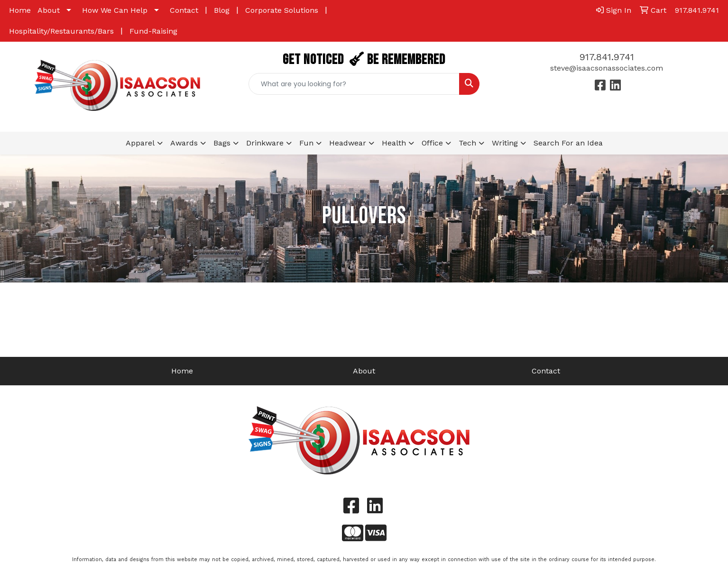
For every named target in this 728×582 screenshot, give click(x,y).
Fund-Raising (153, 31)
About (49, 10)
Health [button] (394, 143)
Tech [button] (467, 143)
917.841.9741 (607, 57)
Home (20, 10)
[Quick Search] (354, 84)
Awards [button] (184, 143)
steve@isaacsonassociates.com (607, 68)
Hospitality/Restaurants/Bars (61, 31)
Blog (222, 10)
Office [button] (432, 143)
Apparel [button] (140, 143)
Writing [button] (505, 143)
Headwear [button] (348, 143)
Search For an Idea (568, 143)
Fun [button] (306, 143)
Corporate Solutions (282, 10)
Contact (184, 10)
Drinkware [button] (265, 143)
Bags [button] (222, 143)
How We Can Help (115, 10)
